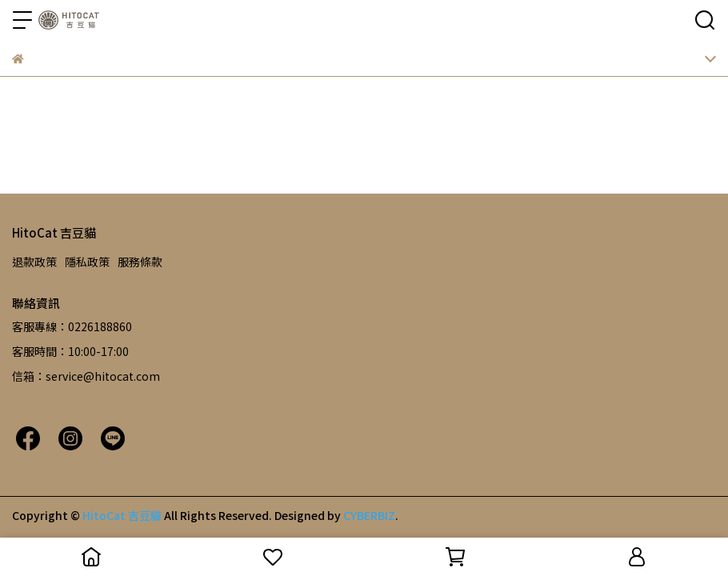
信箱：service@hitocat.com (86, 376)
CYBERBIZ (369, 515)
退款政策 (34, 262)
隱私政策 (87, 262)
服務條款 (140, 262)
